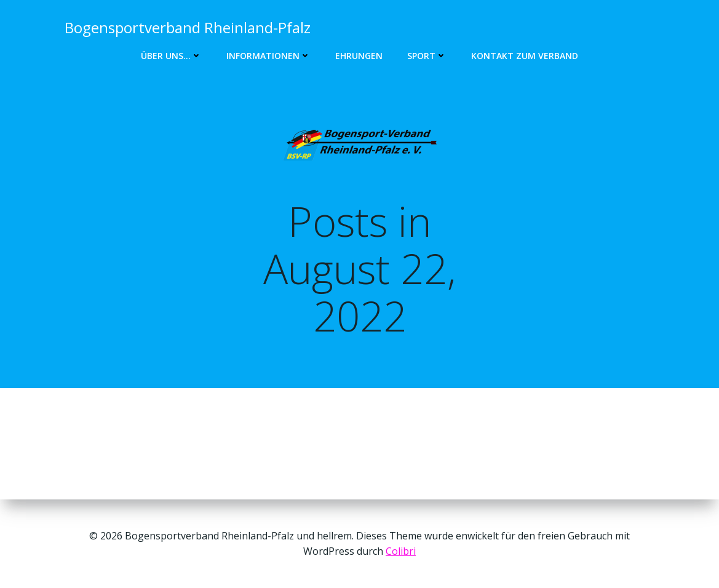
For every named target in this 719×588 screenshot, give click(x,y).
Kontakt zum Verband (525, 56)
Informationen (268, 56)
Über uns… (171, 56)
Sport (427, 56)
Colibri (401, 551)
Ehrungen (359, 56)
